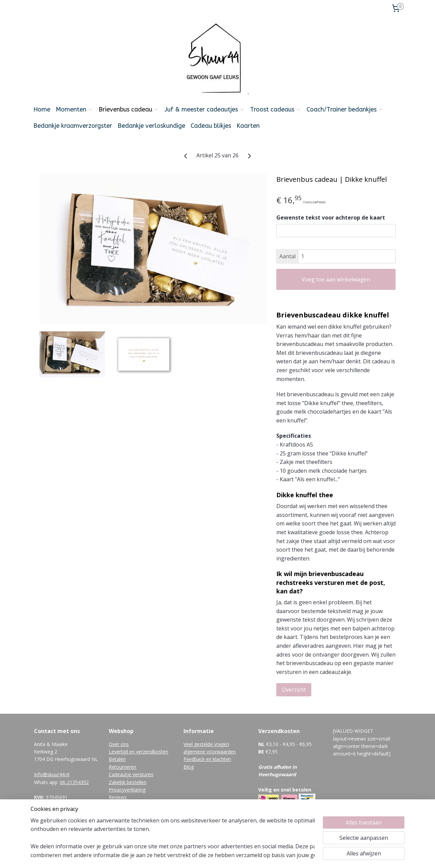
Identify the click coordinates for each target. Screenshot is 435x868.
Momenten (74, 109)
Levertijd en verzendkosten (138, 752)
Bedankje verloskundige (151, 126)
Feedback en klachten (207, 759)
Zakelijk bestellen (128, 782)
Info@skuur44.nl (52, 774)
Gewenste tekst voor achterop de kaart (331, 218)
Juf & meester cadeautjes (205, 109)
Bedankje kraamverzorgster (73, 126)
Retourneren (123, 767)
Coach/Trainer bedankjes (345, 109)
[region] (173, 838)
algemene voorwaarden (210, 752)
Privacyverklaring (127, 790)
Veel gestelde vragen (206, 744)
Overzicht (294, 690)
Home (42, 109)
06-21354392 (74, 782)
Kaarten (248, 126)
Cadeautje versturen (131, 774)
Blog (189, 767)
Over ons (119, 744)
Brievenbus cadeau (129, 109)
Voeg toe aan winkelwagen (336, 279)
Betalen (117, 759)
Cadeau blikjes (211, 126)
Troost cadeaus (276, 109)
